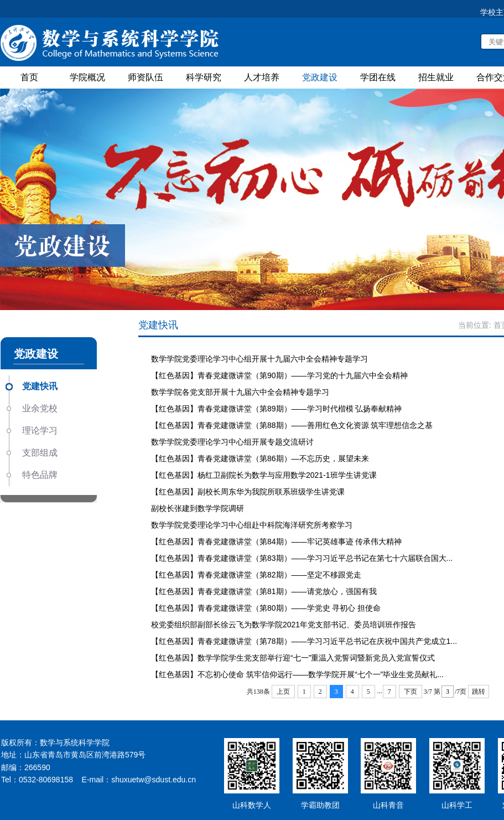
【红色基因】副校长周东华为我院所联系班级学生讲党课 (248, 492)
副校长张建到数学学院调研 (198, 508)
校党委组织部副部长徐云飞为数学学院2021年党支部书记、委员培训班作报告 (284, 625)
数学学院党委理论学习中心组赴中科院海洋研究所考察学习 (252, 525)
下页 (411, 692)
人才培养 (262, 77)
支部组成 (40, 453)
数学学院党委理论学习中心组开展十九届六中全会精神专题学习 (259, 359)
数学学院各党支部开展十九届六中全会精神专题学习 (240, 392)
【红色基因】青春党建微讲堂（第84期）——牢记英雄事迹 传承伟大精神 (276, 541)
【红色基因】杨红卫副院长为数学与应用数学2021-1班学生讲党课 (264, 475)
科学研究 (204, 77)
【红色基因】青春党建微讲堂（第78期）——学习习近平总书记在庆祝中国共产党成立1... (304, 641)
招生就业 (436, 77)
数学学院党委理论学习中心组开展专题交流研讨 (232, 442)
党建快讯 (40, 386)
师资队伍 (146, 77)
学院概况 (87, 77)
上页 (283, 692)
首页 (29, 77)
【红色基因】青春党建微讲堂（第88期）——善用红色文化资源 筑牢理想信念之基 (292, 425)
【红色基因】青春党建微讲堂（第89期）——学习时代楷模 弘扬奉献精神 (276, 409)
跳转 (479, 692)
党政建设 (320, 77)
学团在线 (378, 77)
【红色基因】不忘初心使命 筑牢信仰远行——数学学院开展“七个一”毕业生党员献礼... (297, 674)
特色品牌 (40, 475)
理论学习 (40, 430)
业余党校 (40, 408)
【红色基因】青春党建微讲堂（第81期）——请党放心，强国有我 (264, 591)
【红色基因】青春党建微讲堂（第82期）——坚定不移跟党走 (256, 575)
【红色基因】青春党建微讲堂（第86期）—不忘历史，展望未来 (260, 458)
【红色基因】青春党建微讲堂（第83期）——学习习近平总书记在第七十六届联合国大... (302, 558)
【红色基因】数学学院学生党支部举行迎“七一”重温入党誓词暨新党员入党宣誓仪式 (293, 658)
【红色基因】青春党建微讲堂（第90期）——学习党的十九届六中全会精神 (279, 375)
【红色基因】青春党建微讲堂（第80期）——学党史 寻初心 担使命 (266, 608)
